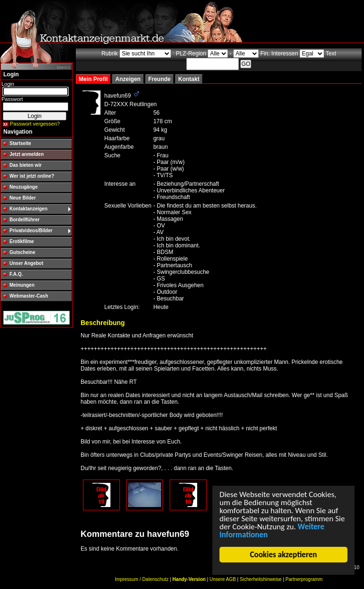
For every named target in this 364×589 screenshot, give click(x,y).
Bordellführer (24, 220)
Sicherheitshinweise (261, 579)
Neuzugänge (23, 187)
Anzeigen (128, 79)
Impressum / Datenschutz (141, 579)
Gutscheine (22, 252)
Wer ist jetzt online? (32, 176)
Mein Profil (93, 79)
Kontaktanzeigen (28, 209)
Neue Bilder (23, 198)
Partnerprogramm (304, 579)
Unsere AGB (223, 579)
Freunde (159, 79)
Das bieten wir (26, 165)
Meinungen (22, 285)
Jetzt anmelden (27, 154)
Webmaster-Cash (29, 296)
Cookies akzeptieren (284, 555)
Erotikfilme (22, 241)
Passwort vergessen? (35, 124)
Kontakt (189, 79)
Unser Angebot (26, 263)
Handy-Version (189, 579)
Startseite (20, 143)
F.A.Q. (16, 274)
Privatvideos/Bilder (31, 231)
